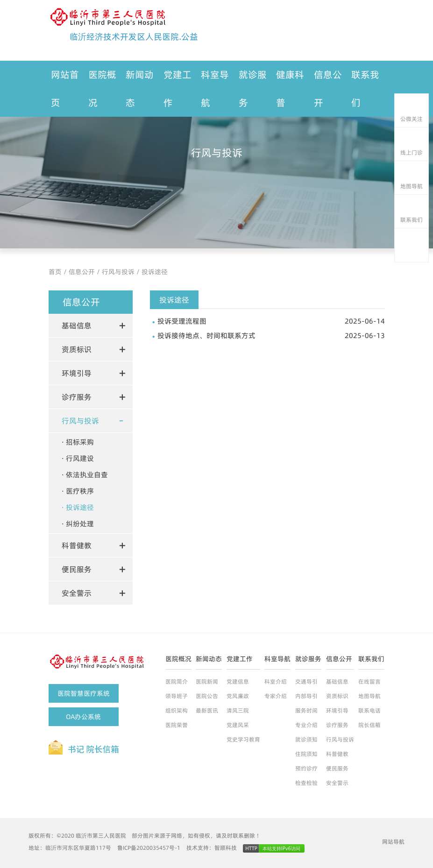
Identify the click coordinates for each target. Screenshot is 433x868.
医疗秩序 (80, 491)
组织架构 (177, 710)
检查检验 (306, 783)
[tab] (91, 325)
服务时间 (306, 710)
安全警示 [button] (77, 593)
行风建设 (80, 458)
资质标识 (337, 696)
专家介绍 (276, 696)
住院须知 (306, 754)
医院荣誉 (177, 725)
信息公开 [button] (328, 89)
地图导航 (369, 696)
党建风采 (238, 725)
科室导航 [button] (215, 89)
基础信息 (337, 681)
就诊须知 (306, 739)
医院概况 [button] (102, 89)
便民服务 (337, 768)
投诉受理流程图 (271, 321)
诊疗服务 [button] (77, 397)
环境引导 (337, 710)
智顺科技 (226, 848)
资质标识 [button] (77, 349)
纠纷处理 (80, 524)
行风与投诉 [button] (80, 421)
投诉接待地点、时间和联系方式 (271, 335)
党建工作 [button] (177, 89)
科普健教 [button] (77, 545)
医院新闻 (207, 681)
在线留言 (369, 681)
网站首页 (65, 89)
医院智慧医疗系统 (84, 693)
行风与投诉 (118, 272)
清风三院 (238, 710)
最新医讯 (207, 710)
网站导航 (393, 842)
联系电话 (369, 710)
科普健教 (337, 754)
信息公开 (82, 272)
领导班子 (177, 696)
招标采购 (80, 442)
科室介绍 (276, 681)
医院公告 (207, 696)
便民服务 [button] (77, 569)
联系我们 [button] (365, 89)
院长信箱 (369, 725)
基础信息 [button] (77, 325)
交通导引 (306, 681)
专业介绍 (306, 725)
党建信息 (238, 681)
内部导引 (306, 696)
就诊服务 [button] (253, 89)
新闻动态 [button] (140, 89)
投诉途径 (155, 272)
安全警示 (337, 783)
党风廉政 (238, 696)
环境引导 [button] (77, 373)
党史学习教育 (243, 739)
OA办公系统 (83, 717)
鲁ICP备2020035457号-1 (149, 848)
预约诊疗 (306, 768)
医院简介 (177, 681)
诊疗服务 (337, 725)
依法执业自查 (87, 475)
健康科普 (290, 89)
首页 (55, 272)
